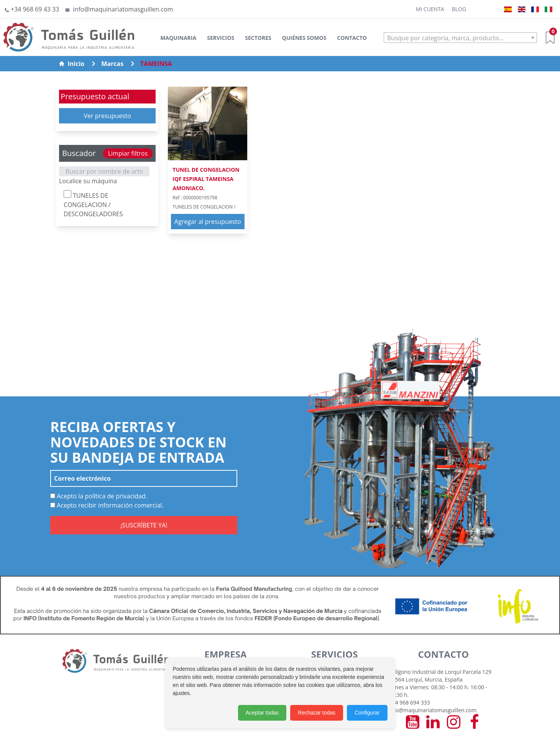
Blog (459, 9)
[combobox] (460, 38)
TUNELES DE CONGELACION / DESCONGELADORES (93, 204)
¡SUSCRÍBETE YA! (144, 525)
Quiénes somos (304, 38)
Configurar (367, 713)
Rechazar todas (317, 713)
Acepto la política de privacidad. (99, 496)
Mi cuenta (430, 9)
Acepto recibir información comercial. (107, 505)
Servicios (221, 38)
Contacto (352, 38)
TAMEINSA (156, 64)
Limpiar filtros (128, 153)
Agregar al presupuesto (208, 222)
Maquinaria (178, 38)
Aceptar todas (262, 713)
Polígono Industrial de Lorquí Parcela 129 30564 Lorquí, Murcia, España (440, 676)
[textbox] (460, 38)
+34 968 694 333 (410, 702)
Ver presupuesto (107, 116)
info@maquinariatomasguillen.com (433, 710)
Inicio (72, 64)
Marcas (112, 64)
